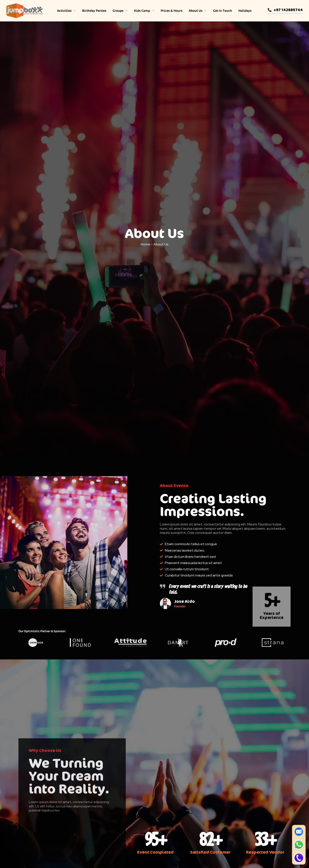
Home (145, 244)
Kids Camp (144, 11)
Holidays (245, 11)
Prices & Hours (172, 11)
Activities (66, 11)
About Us (198, 11)
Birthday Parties (94, 11)
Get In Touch (223, 11)
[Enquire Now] (299, 832)
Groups (120, 11)
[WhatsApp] (299, 845)
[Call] (299, 858)
